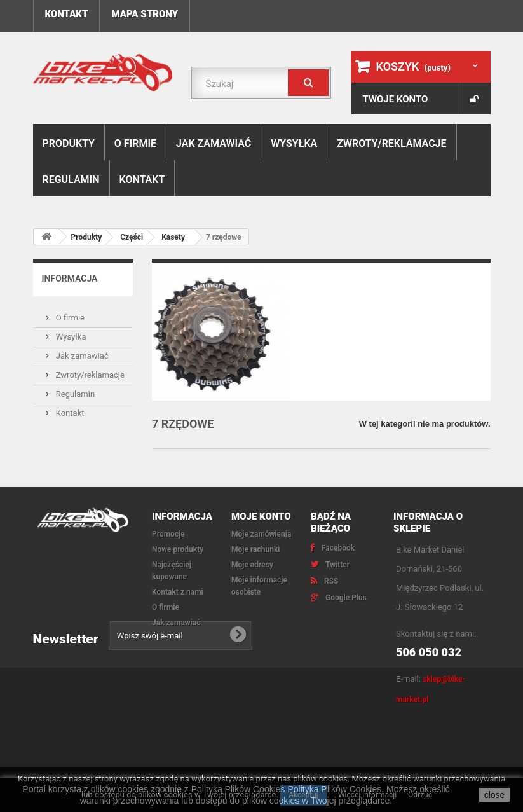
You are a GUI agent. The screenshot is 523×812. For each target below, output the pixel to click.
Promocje (168, 534)
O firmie (135, 143)
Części (132, 237)
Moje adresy (252, 565)
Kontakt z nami (178, 592)
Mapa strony (145, 14)
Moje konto (261, 516)
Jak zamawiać (214, 143)
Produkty (69, 143)
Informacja (70, 279)
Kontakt (67, 14)
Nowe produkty (178, 549)
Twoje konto (396, 99)
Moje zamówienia (261, 534)
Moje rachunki (256, 549)
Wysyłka (294, 143)
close (495, 795)
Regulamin (71, 180)
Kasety (173, 237)
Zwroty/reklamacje (391, 143)
